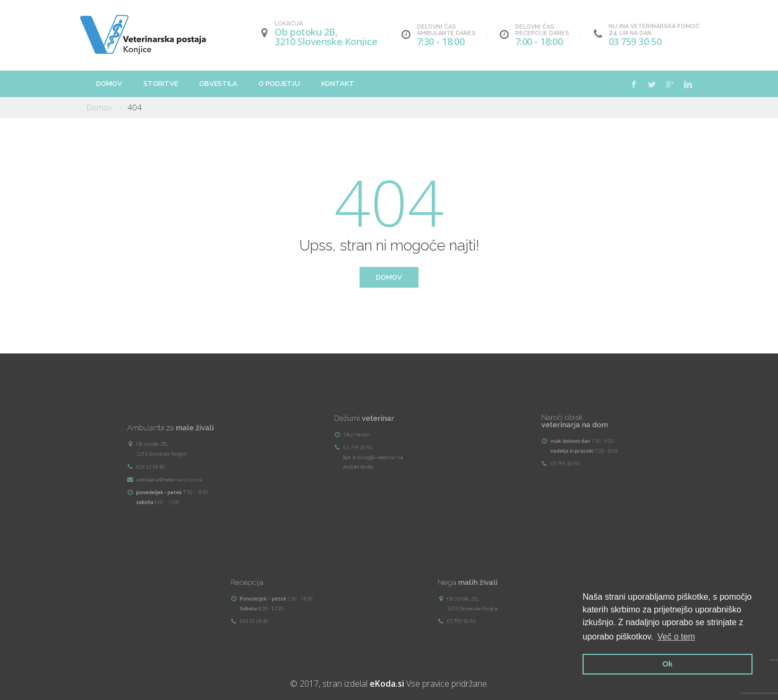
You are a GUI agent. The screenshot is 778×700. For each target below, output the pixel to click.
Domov (109, 84)
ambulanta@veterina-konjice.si (180, 465)
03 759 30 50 (635, 41)
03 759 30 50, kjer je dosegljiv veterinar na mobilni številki (387, 442)
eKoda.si (387, 684)
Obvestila (218, 84)
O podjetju (279, 84)
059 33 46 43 (178, 463)
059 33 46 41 (281, 602)
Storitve (161, 84)
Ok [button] (667, 664)
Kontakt (338, 84)
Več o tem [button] (676, 637)
